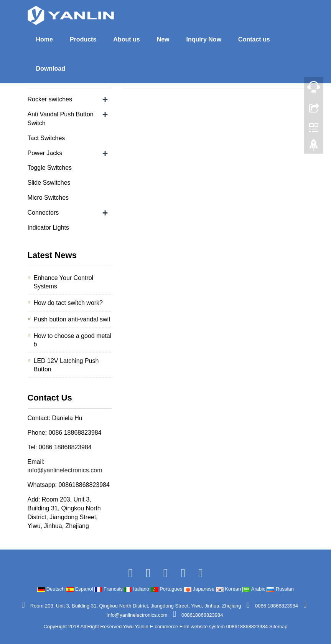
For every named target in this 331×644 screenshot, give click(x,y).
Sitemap (278, 627)
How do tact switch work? (68, 303)
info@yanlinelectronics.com (65, 470)
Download (51, 69)
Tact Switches (46, 138)
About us (126, 39)
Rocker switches (50, 99)
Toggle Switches (50, 168)
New (163, 39)
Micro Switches (48, 198)
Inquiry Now (204, 39)
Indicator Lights (49, 228)
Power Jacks (45, 153)
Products (83, 39)
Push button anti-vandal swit (72, 319)
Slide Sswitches (49, 183)
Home (44, 39)
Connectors (43, 213)
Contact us (254, 39)
